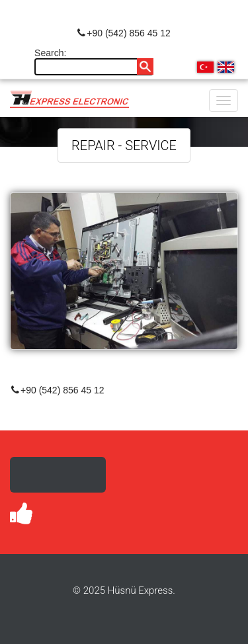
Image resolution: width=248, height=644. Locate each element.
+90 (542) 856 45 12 (124, 33)
